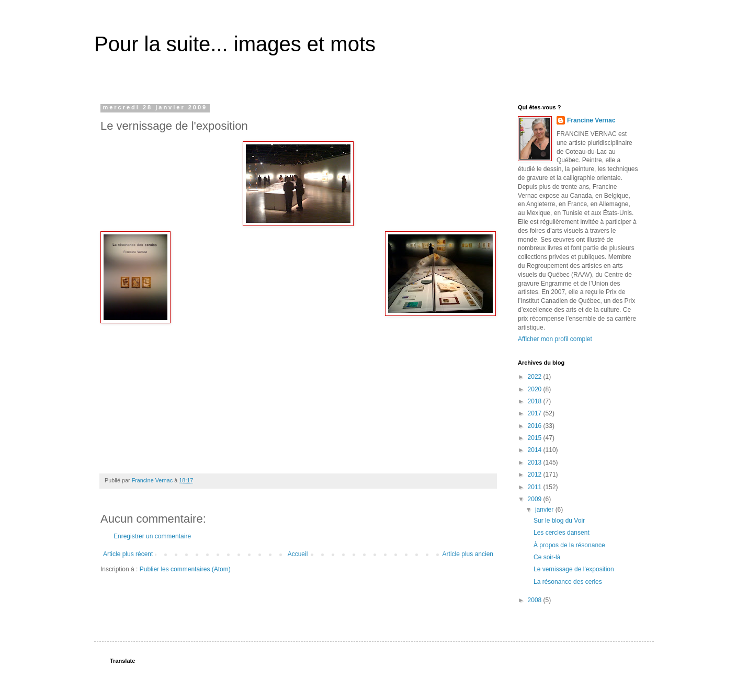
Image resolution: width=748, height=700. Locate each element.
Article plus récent (128, 554)
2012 (536, 475)
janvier (545, 510)
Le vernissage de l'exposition (574, 569)
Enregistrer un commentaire (152, 536)
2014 (536, 450)
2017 (536, 413)
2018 (536, 401)
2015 (536, 438)
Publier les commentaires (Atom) (185, 569)
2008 (536, 600)
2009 (536, 499)
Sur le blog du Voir (559, 521)
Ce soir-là (547, 557)
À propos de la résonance (569, 545)
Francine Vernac (591, 120)
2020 (536, 389)
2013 (536, 462)
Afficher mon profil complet (555, 339)
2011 (536, 487)
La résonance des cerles (568, 582)
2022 (536, 377)
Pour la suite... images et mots (235, 44)
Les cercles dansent (562, 533)
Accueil (298, 554)
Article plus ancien (468, 554)
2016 (536, 426)
